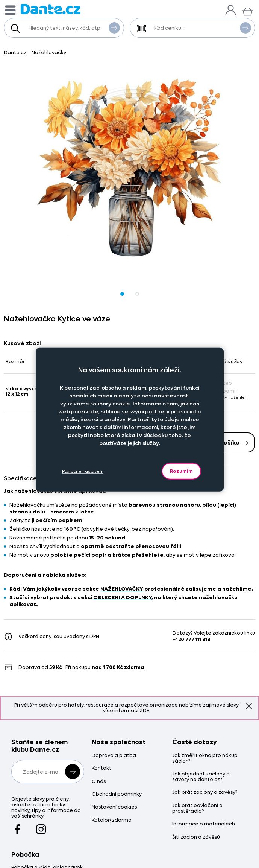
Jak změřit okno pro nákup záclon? (205, 758)
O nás (99, 782)
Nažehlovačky (49, 53)
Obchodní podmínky (117, 794)
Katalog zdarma (112, 820)
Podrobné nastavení (83, 471)
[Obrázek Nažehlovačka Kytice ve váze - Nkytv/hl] (129, 168)
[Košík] (248, 11)
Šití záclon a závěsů (196, 837)
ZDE (144, 710)
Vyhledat (114, 27)
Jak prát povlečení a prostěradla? (197, 809)
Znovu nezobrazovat (249, 706)
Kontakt (101, 768)
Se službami (217, 391)
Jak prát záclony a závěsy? (205, 793)
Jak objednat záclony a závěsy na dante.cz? (201, 777)
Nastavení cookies (114, 807)
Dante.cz (15, 53)
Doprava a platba (114, 756)
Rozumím (181, 471)
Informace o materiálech (204, 824)
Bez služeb (216, 383)
